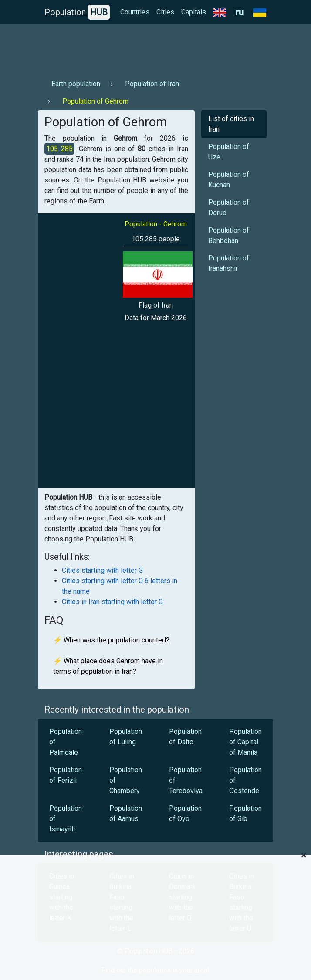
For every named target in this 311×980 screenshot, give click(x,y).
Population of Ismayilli (66, 819)
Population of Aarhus (126, 813)
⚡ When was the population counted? (111, 640)
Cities (165, 12)
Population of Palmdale (66, 742)
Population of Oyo (185, 813)
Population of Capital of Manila (245, 742)
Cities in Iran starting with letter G (112, 602)
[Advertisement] (155, 48)
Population (77, 12)
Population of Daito (185, 737)
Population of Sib (245, 813)
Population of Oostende (245, 780)
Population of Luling (126, 737)
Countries (135, 12)
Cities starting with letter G (102, 570)
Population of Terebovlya (186, 780)
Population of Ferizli (66, 775)
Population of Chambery (126, 780)
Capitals (194, 12)
